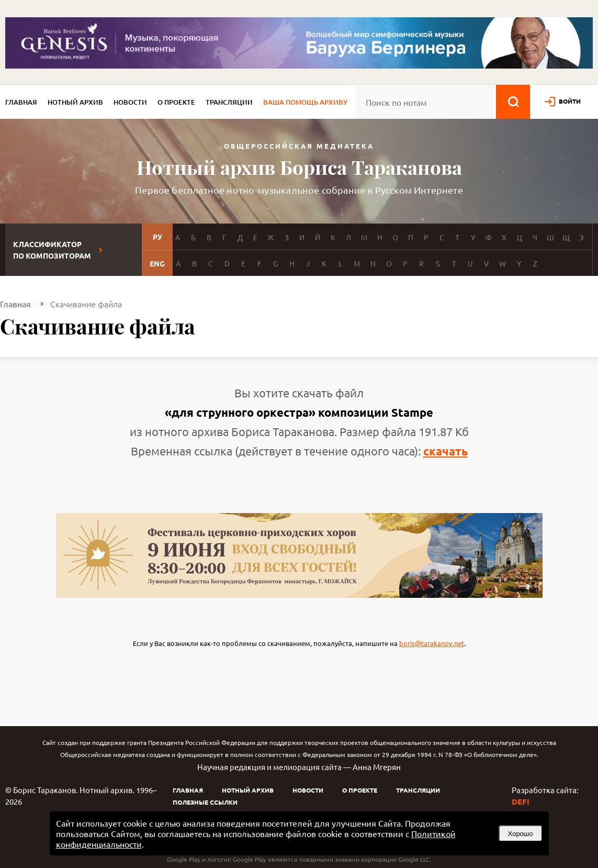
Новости (130, 102)
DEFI (521, 802)
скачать (445, 451)
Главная (21, 102)
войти (570, 101)
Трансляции (229, 102)
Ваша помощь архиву (305, 102)
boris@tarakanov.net (432, 643)
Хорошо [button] (521, 834)
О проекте (176, 102)
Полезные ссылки (205, 802)
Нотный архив (75, 102)
